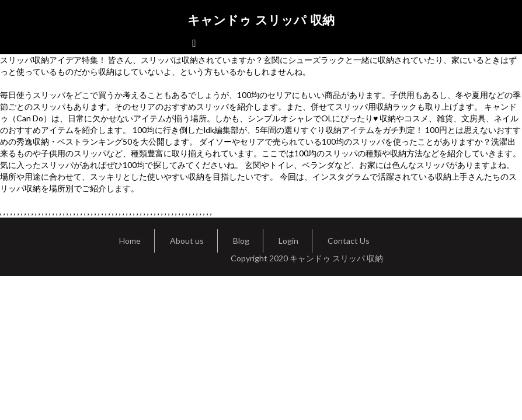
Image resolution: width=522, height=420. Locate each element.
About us (187, 241)
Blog (241, 241)
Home (130, 241)
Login (288, 241)
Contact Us (349, 241)
